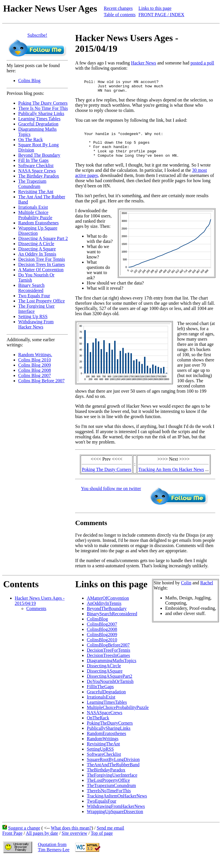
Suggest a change (24, 837)
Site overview (74, 843)
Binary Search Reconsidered (31, 288)
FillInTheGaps (100, 696)
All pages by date (42, 843)
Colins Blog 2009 (35, 365)
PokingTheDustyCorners (110, 733)
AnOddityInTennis (104, 613)
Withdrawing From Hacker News (36, 324)
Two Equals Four (34, 296)
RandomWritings (103, 748)
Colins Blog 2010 (35, 360)
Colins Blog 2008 (35, 370)
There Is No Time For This (43, 108)
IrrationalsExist (101, 707)
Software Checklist (36, 166)
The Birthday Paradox (39, 176)
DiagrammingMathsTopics (111, 670)
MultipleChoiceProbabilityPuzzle (118, 717)
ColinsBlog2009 (102, 644)
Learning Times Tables (39, 119)
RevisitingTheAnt (103, 753)
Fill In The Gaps (33, 160)
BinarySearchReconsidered (112, 623)
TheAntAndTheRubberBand (113, 774)
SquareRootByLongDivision (113, 769)
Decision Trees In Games (41, 264)
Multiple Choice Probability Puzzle (35, 215)
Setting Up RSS (33, 316)
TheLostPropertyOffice (108, 790)
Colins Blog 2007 (35, 375)
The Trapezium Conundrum (32, 184)
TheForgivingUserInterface (112, 785)
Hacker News (144, 63)
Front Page (12, 843)
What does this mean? (71, 837)
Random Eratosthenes (38, 223)
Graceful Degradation (38, 124)
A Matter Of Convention (41, 270)
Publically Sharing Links (41, 113)
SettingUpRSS (100, 759)
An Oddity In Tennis (37, 254)
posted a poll (202, 63)
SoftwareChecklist (104, 764)
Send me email (110, 837)
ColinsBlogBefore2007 (108, 654)
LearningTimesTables (107, 712)
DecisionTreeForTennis (108, 660)
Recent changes (118, 8)
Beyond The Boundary (39, 155)
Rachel (207, 592)
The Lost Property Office (41, 301)
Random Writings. (35, 355)
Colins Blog (29, 81)
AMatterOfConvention (108, 608)
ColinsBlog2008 (102, 639)
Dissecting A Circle (36, 244)
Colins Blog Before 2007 (41, 381)
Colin (186, 592)
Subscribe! (37, 35)
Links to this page (155, 8)
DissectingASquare (105, 680)
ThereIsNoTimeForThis (109, 800)
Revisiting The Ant (36, 192)
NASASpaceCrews (104, 722)
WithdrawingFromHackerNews (116, 816)
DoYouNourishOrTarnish (110, 691)
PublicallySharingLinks (109, 738)
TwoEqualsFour (101, 811)
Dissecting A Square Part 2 (43, 238)
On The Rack (30, 140)
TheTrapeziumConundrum (111, 795)
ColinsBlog (97, 628)
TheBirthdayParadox (106, 779)
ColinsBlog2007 (102, 634)
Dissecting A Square (37, 249)
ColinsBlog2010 (102, 649)
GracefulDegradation (106, 701)
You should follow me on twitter (111, 498)
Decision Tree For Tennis (42, 259)
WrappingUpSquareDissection (115, 821)
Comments (36, 618)
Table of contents (120, 15)
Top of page (102, 843)
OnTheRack (98, 727)
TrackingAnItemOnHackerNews (117, 805)
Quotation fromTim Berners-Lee (54, 857)
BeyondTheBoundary (107, 618)
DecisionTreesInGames (108, 665)
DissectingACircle (104, 675)
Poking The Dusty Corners (43, 103)
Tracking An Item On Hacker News (171, 479)
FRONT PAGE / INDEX (161, 15)
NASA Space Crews (37, 171)
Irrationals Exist (33, 207)
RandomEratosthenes (106, 743)
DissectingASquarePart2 (109, 686)
